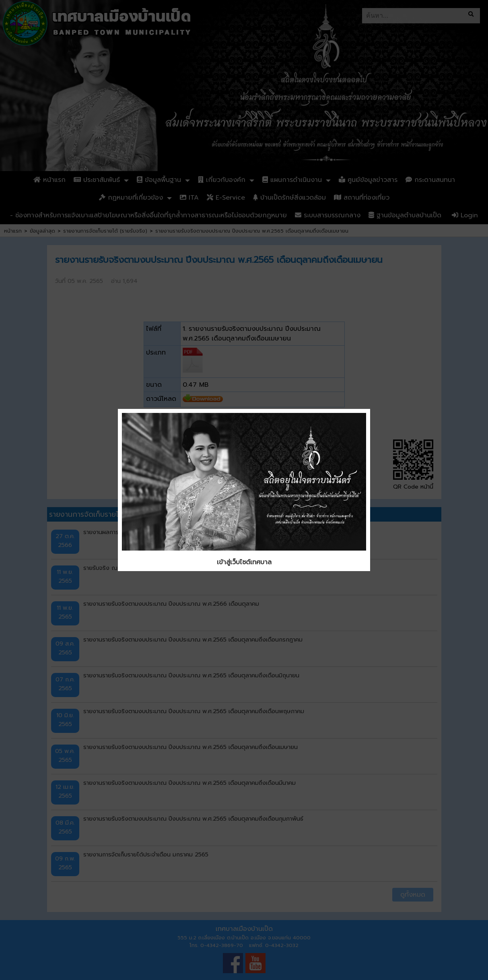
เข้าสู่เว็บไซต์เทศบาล (244, 562)
